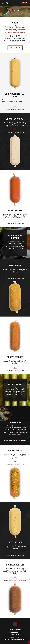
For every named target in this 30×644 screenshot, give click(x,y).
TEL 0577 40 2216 (15, 637)
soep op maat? (15, 48)
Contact (24, 3)
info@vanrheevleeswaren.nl (18, 639)
